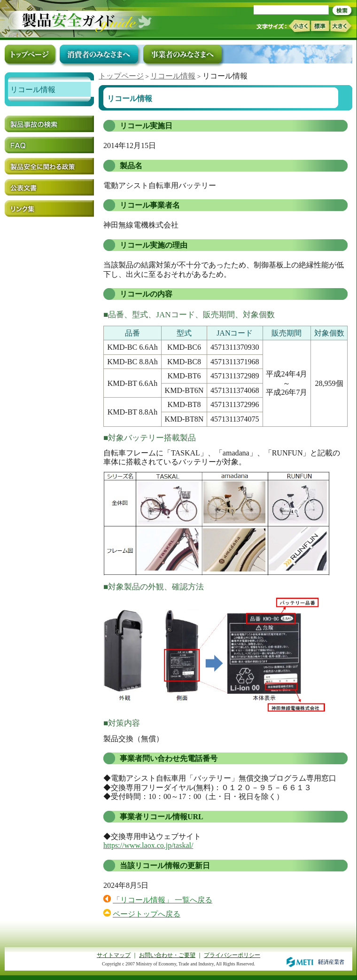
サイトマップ (114, 955)
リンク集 (49, 208)
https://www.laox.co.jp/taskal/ (148, 845)
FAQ (49, 145)
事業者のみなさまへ (182, 54)
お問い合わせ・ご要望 (167, 955)
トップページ (121, 76)
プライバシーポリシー (232, 955)
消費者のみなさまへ (99, 54)
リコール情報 (173, 76)
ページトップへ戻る (147, 914)
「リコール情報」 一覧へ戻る (163, 900)
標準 (320, 26)
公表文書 (49, 187)
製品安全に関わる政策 (49, 166)
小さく (299, 26)
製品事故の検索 (49, 124)
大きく (341, 26)
